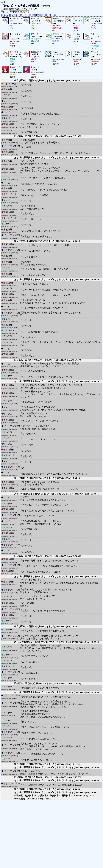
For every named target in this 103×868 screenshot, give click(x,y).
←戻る (4, 2)
